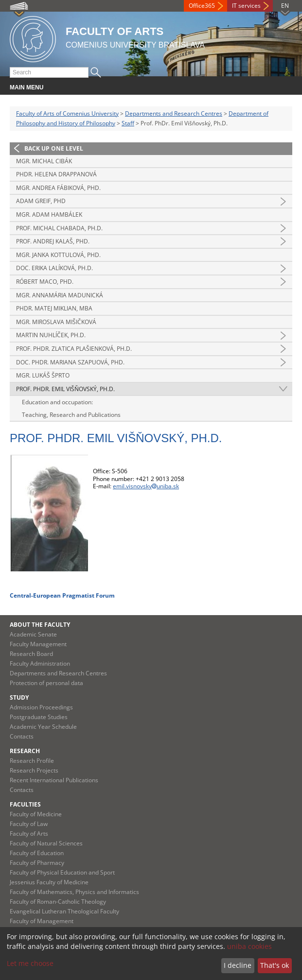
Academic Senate (33, 634)
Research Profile (32, 761)
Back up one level (54, 148)
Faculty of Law (29, 824)
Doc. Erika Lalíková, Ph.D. (54, 268)
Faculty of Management (42, 921)
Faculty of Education (37, 853)
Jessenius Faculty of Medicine (49, 882)
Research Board (31, 654)
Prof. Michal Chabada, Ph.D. (59, 228)
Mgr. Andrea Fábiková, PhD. (58, 188)
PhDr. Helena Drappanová (56, 174)
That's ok (275, 965)
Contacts (22, 736)
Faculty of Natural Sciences (46, 843)
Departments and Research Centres (174, 113)
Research (25, 751)
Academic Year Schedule (43, 727)
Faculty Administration (40, 663)
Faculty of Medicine (36, 814)
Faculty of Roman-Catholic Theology (58, 902)
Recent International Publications (54, 780)
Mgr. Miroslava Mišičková (56, 322)
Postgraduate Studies (39, 717)
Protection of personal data (46, 683)
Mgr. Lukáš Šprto (43, 375)
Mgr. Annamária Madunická (60, 295)
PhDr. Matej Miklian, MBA (54, 308)
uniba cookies (249, 946)
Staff (128, 123)
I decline (238, 965)
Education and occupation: (57, 402)
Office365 (202, 6)
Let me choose (30, 963)
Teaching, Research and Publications (71, 415)
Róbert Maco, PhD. (45, 282)
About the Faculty (40, 625)
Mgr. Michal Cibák (44, 161)
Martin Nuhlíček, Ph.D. (51, 335)
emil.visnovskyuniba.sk (146, 486)
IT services (246, 6)
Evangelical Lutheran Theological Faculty (64, 911)
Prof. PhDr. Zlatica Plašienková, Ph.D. (74, 349)
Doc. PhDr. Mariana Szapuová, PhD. (70, 362)
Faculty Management (38, 644)
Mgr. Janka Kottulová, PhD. (58, 255)
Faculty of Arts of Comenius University (67, 113)
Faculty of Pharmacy (37, 863)
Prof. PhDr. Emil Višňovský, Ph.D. (65, 389)
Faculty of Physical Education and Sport (62, 872)
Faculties (25, 804)
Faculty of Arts (29, 834)
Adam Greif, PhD (41, 201)
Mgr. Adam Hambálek (49, 215)
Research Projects (34, 770)
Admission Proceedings (41, 707)
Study (19, 697)
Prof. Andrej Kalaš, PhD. (53, 241)
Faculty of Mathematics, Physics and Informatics (74, 892)
